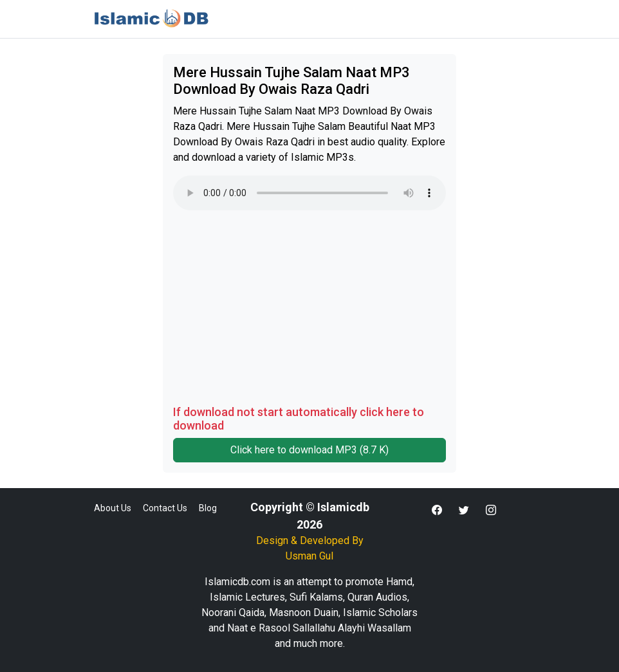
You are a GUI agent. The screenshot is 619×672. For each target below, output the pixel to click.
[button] (437, 511)
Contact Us (165, 508)
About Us (113, 508)
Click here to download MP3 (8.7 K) (309, 450)
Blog (208, 508)
